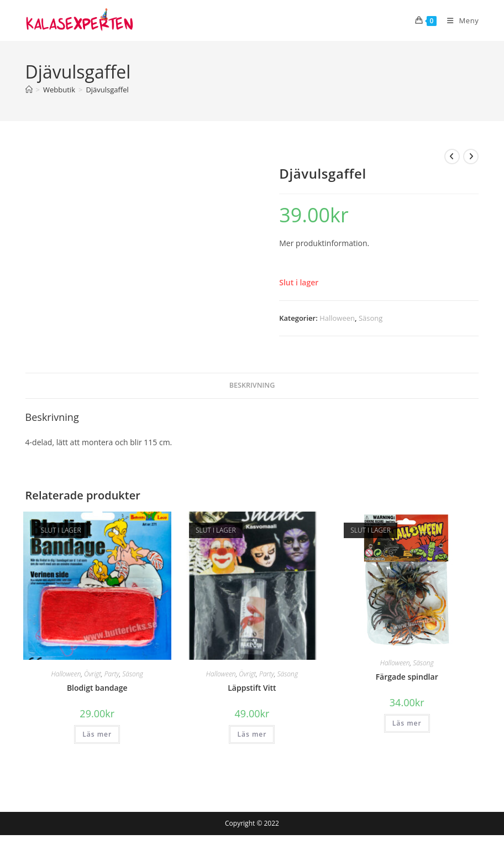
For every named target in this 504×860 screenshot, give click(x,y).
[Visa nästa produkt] (471, 157)
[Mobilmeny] (459, 20)
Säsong (371, 318)
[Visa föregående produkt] (452, 157)
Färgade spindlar (407, 677)
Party (112, 674)
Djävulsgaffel (107, 90)
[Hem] (29, 90)
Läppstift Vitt (252, 688)
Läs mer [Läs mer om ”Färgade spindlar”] (407, 723)
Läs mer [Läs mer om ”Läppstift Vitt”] (252, 734)
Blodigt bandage (97, 688)
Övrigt (93, 674)
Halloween (337, 318)
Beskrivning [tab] (252, 385)
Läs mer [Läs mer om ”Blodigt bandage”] (97, 734)
